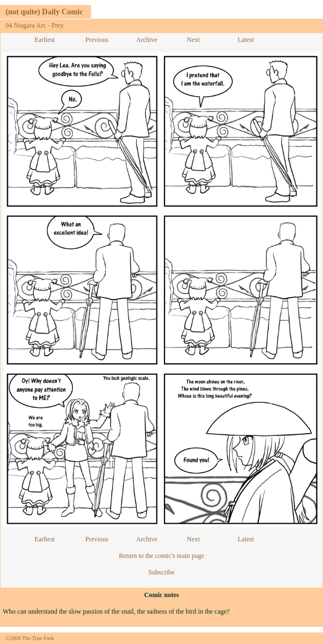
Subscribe (161, 572)
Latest (246, 40)
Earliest (45, 40)
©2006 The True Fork (30, 638)
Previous (97, 40)
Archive (147, 40)
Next (194, 40)
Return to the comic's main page (161, 556)
